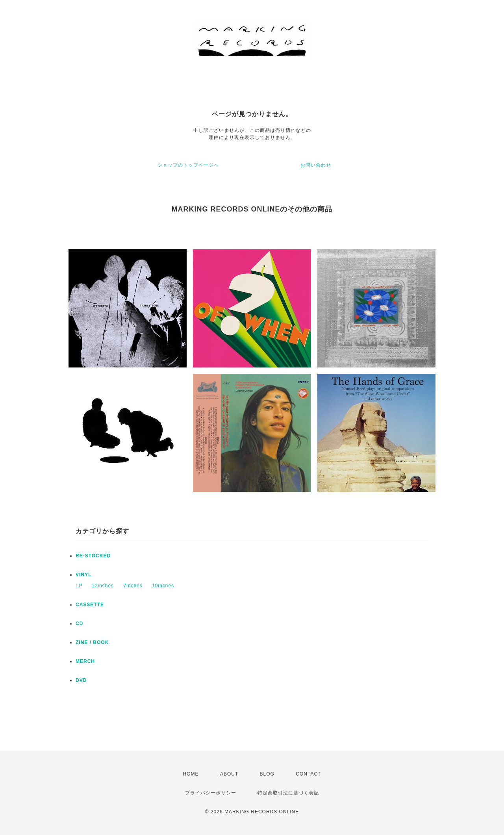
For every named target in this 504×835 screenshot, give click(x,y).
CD (79, 623)
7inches (133, 586)
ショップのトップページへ (188, 165)
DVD (81, 680)
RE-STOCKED (93, 556)
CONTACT (308, 774)
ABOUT (229, 774)
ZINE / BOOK (92, 642)
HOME (191, 774)
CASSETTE (90, 605)
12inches (103, 586)
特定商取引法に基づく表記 (288, 793)
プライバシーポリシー (211, 793)
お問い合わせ (316, 165)
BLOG (267, 774)
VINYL (83, 575)
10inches (163, 586)
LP (79, 586)
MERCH (85, 661)
